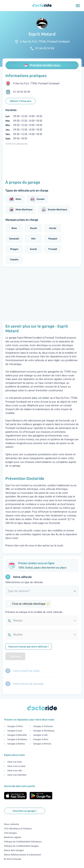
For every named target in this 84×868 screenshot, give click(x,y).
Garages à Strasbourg (44, 731)
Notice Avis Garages (14, 851)
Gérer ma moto (15, 762)
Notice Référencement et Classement (22, 855)
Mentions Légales (13, 838)
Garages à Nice (41, 740)
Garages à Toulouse (43, 727)
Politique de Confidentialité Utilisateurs (23, 842)
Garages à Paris (15, 727)
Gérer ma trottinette (17, 775)
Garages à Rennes (42, 744)
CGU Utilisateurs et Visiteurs (18, 829)
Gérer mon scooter (16, 766)
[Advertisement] (42, 294)
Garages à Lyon (15, 731)
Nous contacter (12, 824)
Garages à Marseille (17, 735)
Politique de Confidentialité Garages (21, 846)
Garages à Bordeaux (17, 740)
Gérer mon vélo (15, 771)
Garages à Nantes (16, 744)
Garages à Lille (40, 735)
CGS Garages (10, 833)
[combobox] (42, 593)
